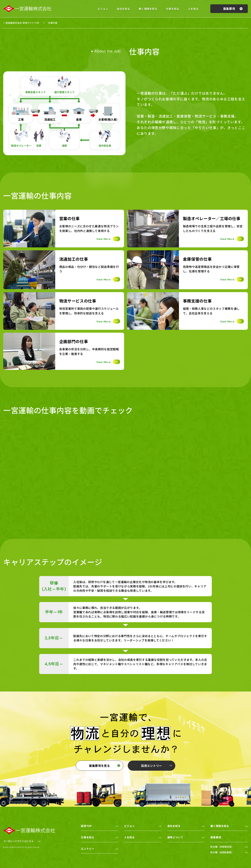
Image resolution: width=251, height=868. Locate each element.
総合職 (222, 847)
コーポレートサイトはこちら (18, 841)
